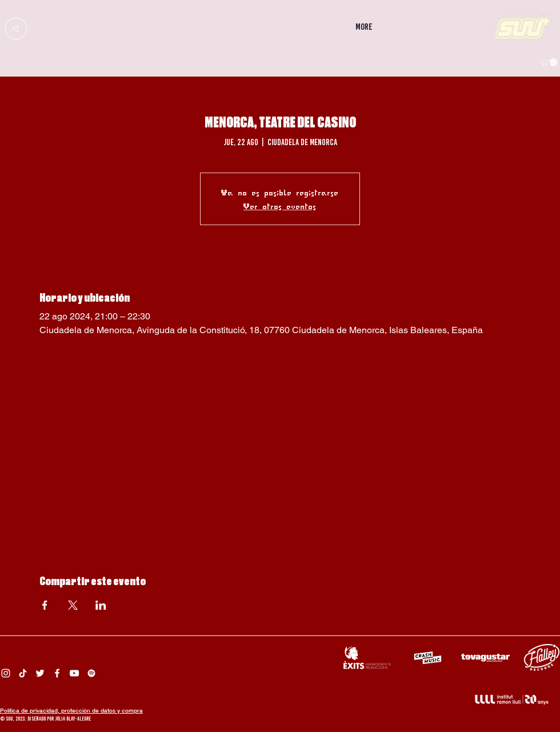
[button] (550, 62)
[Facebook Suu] (57, 673)
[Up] (16, 28)
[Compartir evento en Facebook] (45, 605)
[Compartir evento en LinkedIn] (101, 605)
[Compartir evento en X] (73, 605)
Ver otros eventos (280, 206)
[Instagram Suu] (6, 673)
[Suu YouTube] (74, 673)
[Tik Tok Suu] (23, 673)
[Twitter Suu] (40, 673)
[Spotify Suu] (91, 673)
